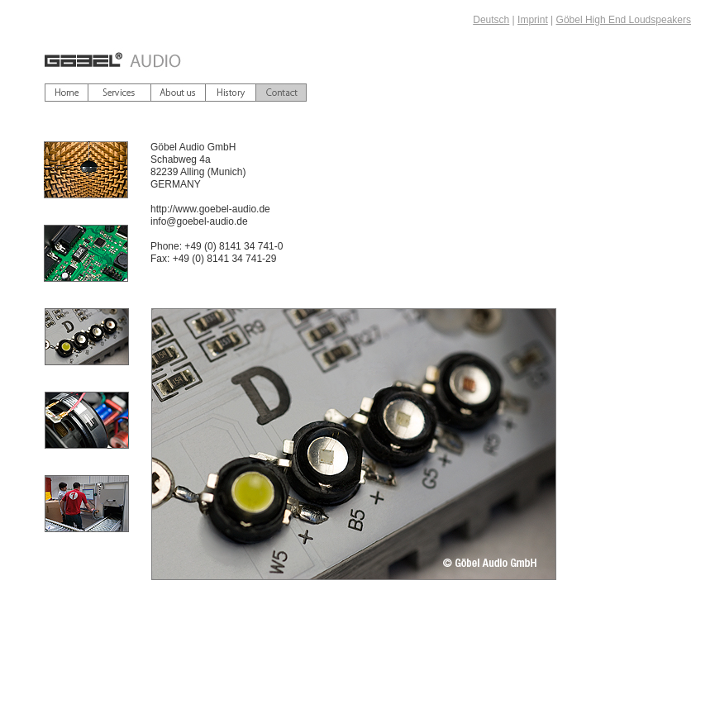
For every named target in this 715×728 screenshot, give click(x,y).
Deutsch (491, 20)
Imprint (533, 20)
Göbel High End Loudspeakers (624, 20)
